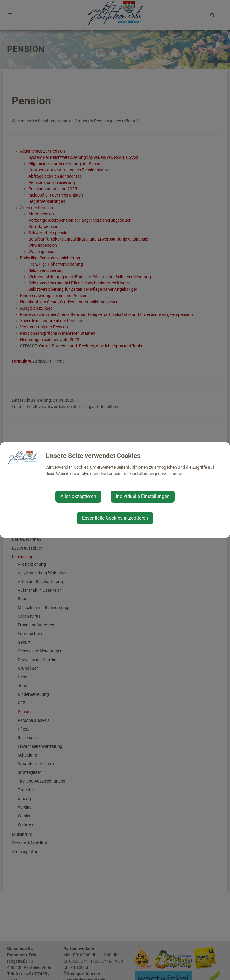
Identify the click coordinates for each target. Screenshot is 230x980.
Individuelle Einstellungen (143, 496)
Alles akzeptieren (78, 496)
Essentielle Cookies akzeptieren (115, 518)
